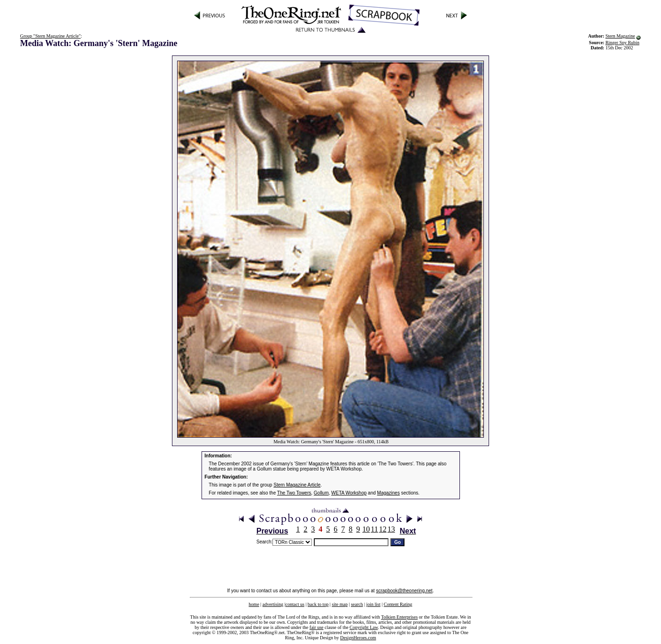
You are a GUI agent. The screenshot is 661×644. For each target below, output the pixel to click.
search (357, 604)
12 (383, 529)
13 (391, 529)
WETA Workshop (349, 493)
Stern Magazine (620, 36)
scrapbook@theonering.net (404, 591)
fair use (317, 627)
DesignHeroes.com (358, 638)
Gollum (321, 493)
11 (374, 529)
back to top (318, 604)
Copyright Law (364, 627)
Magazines (389, 493)
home (254, 604)
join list (373, 604)
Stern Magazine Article (297, 485)
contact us (295, 604)
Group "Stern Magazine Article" (51, 36)
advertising (273, 604)
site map (340, 604)
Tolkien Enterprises (399, 617)
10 (366, 529)
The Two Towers (294, 493)
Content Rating (398, 604)
